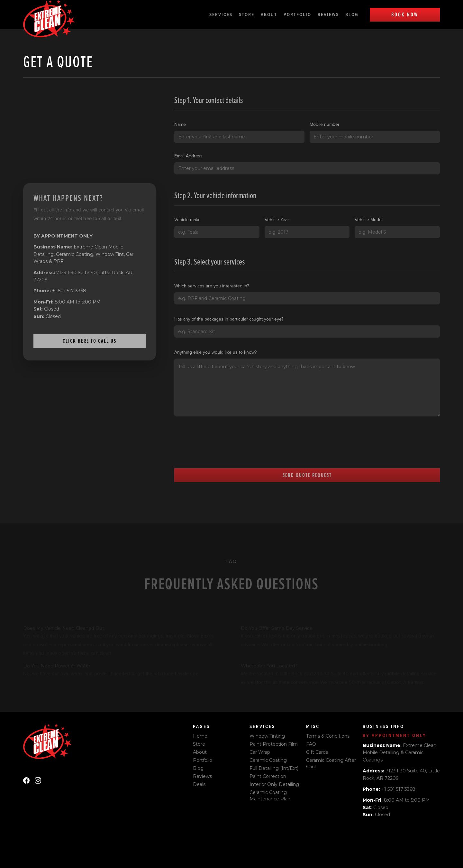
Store (247, 14)
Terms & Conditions (328, 736)
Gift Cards (317, 752)
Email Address (188, 156)
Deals (199, 784)
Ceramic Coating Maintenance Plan (270, 796)
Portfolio (297, 14)
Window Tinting (267, 736)
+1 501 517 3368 (60, 291)
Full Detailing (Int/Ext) (274, 768)
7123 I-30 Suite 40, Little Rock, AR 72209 (83, 276)
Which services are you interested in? (212, 286)
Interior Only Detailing (274, 784)
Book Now (405, 14)
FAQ (311, 744)
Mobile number (325, 124)
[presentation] (223, 449)
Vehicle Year (277, 219)
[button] (224, 14)
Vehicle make (187, 219)
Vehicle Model (369, 219)
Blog (352, 14)
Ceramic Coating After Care (331, 763)
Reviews (328, 14)
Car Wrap (260, 752)
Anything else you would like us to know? (215, 352)
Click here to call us (90, 341)
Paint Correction (268, 776)
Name (180, 124)
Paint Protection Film (274, 744)
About (269, 14)
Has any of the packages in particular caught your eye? (229, 319)
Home (200, 736)
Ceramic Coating (268, 760)
